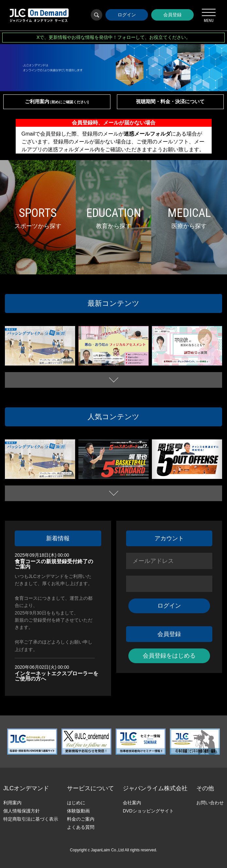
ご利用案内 (57, 101)
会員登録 (172, 15)
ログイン (127, 15)
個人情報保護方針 (22, 811)
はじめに (76, 803)
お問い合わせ (210, 803)
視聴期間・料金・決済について (170, 101)
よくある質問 (81, 827)
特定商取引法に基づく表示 (31, 819)
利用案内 (12, 803)
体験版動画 (78, 811)
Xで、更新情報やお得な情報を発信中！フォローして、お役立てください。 (114, 37)
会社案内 (132, 803)
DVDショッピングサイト (148, 811)
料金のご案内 (81, 819)
